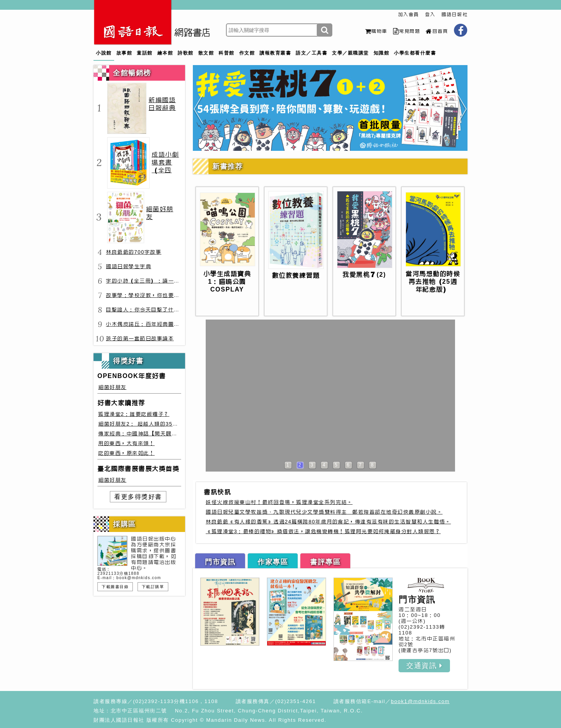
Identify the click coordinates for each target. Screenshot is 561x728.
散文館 (206, 53)
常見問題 (407, 31)
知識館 (382, 53)
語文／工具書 (311, 53)
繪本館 (165, 53)
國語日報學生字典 (129, 266)
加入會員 (409, 14)
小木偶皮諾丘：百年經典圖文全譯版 (151, 324)
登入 (430, 14)
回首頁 (437, 31)
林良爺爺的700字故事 (134, 252)
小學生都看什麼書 (415, 53)
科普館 (227, 53)
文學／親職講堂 (350, 53)
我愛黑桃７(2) (364, 275)
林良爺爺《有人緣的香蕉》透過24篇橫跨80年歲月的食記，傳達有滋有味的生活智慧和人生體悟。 (328, 522)
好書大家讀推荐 (121, 403)
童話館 (145, 53)
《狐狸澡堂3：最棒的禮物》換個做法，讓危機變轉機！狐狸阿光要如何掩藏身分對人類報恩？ (323, 531)
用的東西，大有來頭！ (126, 443)
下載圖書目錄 (115, 587)
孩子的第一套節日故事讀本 (140, 338)
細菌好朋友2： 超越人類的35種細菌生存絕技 (155, 424)
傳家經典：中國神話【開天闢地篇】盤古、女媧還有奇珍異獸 (175, 434)
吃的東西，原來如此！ (126, 453)
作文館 (247, 53)
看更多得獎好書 (138, 497)
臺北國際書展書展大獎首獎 (138, 469)
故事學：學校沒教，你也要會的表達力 (154, 295)
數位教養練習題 (296, 275)
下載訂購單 (153, 587)
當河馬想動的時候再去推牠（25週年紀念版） (433, 282)
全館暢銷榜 (132, 73)
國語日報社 (455, 14)
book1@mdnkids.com (420, 701)
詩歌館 (186, 53)
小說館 (104, 53)
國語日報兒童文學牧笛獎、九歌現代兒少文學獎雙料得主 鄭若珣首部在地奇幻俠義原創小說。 (324, 512)
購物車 (376, 31)
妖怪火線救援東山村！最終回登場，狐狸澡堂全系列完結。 (279, 502)
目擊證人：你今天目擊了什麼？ (146, 310)
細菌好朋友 (112, 387)
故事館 (124, 53)
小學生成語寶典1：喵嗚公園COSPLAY (227, 282)
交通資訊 (424, 666)
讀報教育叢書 (275, 53)
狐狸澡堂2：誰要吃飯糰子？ (134, 414)
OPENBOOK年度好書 (131, 376)
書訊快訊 (217, 492)
